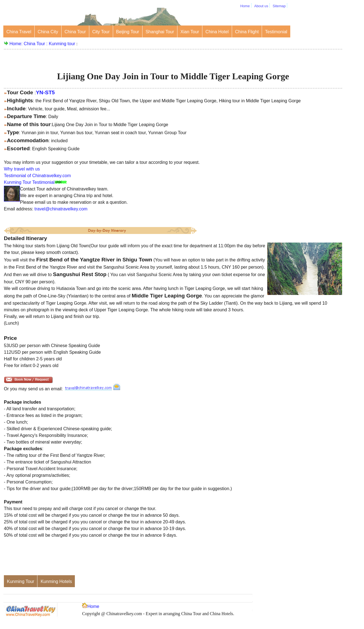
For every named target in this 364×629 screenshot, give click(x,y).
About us (261, 6)
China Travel (19, 32)
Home (245, 6)
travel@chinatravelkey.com (61, 209)
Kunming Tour (21, 581)
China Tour (75, 32)
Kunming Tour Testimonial (29, 182)
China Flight (247, 32)
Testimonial (276, 32)
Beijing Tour (128, 32)
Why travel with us (22, 169)
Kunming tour (62, 44)
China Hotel (217, 32)
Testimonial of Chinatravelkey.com (37, 176)
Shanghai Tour (160, 32)
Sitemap (279, 6)
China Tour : (36, 44)
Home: (17, 44)
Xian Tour (190, 32)
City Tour (101, 32)
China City (48, 32)
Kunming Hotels (56, 581)
